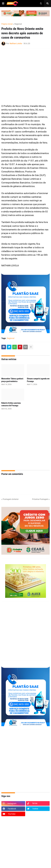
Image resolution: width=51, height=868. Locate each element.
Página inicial (7, 24)
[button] (3, 3)
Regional (18, 24)
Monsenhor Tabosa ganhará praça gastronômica (12, 380)
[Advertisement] (26, 76)
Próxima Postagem (40, 499)
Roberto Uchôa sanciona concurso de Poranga (11, 404)
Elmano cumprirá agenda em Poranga (38, 380)
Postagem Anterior (11, 499)
